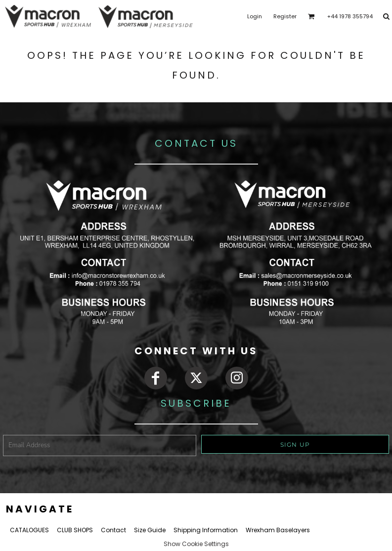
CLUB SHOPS (75, 530)
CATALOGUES (29, 530)
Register (285, 16)
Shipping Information (206, 530)
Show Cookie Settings (196, 544)
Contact (113, 530)
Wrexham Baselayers (278, 530)
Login (255, 16)
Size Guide (150, 530)
